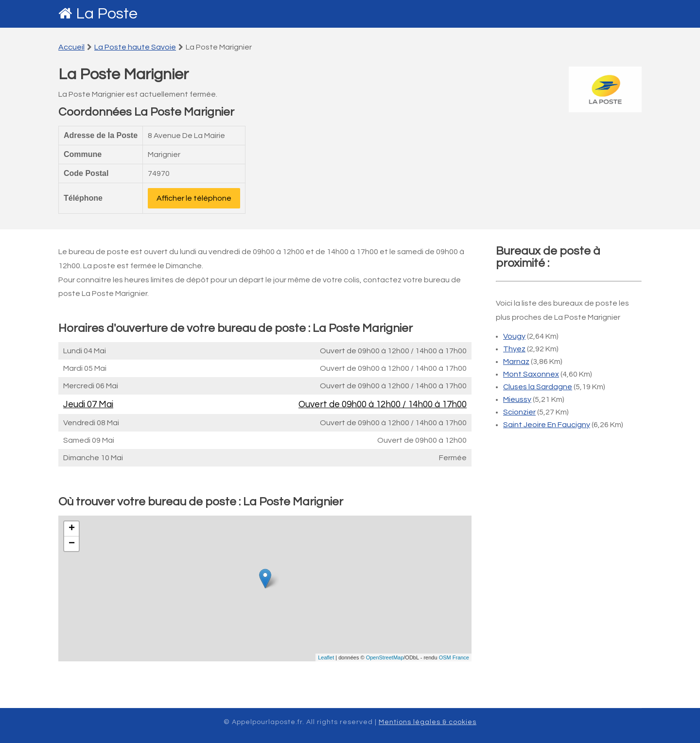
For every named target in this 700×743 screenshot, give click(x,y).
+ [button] (72, 529)
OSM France (454, 657)
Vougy (514, 336)
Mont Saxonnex (531, 374)
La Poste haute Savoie (135, 47)
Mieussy (517, 399)
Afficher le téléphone (194, 198)
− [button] (72, 544)
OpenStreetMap (385, 657)
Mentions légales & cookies (428, 722)
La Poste (107, 14)
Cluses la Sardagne (538, 387)
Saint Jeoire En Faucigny (547, 425)
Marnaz (516, 362)
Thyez (514, 349)
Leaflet (326, 657)
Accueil (71, 47)
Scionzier (519, 412)
